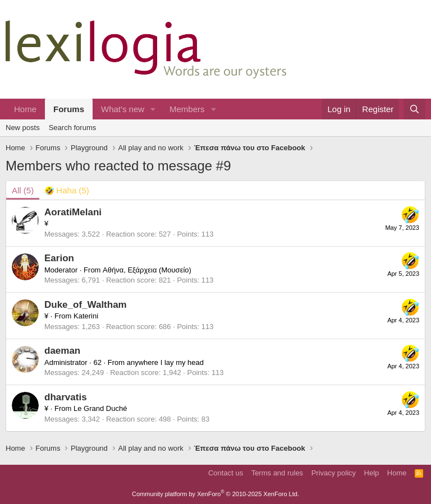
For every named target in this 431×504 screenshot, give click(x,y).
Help (372, 473)
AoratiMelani (73, 212)
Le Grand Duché (100, 408)
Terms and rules (277, 473)
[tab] (67, 190)
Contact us (226, 473)
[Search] (414, 109)
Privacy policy (334, 473)
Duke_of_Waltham (86, 305)
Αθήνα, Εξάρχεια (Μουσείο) (147, 270)
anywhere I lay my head (165, 362)
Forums (69, 109)
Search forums (73, 128)
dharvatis (66, 397)
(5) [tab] (23, 190)
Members (187, 109)
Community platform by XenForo (215, 494)
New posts (23, 128)
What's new (123, 109)
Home (25, 109)
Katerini (86, 316)
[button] (153, 109)
